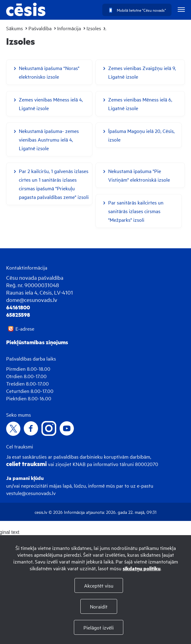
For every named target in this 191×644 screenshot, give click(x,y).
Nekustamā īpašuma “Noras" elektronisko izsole (49, 72)
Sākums (15, 28)
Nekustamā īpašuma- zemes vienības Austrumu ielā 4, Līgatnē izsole (49, 139)
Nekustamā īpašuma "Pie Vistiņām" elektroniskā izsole (139, 175)
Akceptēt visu (99, 585)
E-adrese (25, 328)
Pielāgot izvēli (99, 627)
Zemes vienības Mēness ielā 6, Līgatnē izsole (140, 104)
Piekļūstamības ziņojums (37, 342)
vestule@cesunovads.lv (31, 493)
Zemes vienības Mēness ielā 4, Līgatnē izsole (51, 104)
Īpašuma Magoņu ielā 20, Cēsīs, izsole (141, 135)
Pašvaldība (40, 28)
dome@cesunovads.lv (32, 300)
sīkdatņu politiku (142, 568)
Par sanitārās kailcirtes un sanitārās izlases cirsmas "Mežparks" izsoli (136, 211)
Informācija (69, 28)
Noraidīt (99, 606)
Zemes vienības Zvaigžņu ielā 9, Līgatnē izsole (142, 72)
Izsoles (94, 28)
